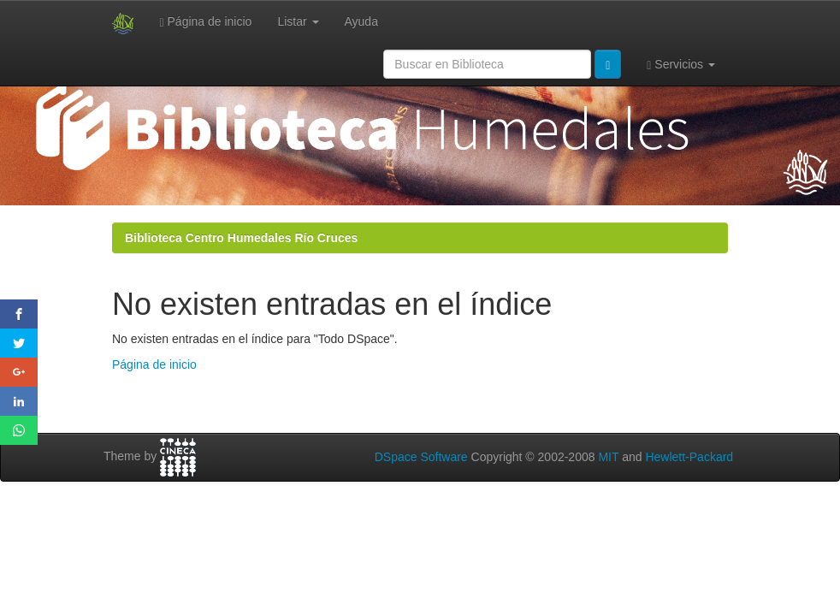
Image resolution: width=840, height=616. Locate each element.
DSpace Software (421, 457)
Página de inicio (206, 22)
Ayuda (361, 21)
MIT (608, 457)
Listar (298, 21)
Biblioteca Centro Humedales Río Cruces (241, 238)
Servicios (681, 65)
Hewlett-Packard (689, 457)
